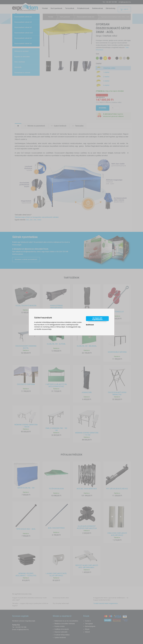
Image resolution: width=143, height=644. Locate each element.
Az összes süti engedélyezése (97, 319)
